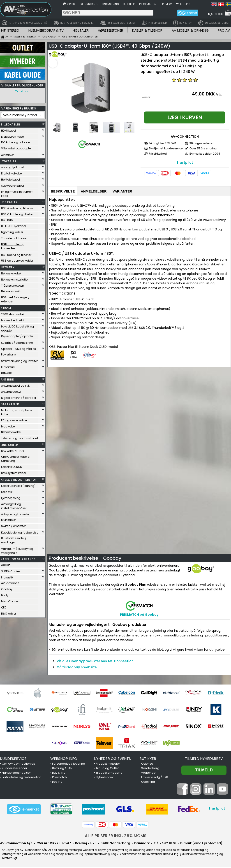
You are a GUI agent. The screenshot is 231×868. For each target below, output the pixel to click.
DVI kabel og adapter (16, 141)
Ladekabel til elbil (13, 319)
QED (4, 606)
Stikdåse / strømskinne (17, 342)
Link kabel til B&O (12, 450)
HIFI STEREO (10, 30)
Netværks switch (12, 290)
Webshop (148, 774)
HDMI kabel (8, 129)
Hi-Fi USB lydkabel (13, 225)
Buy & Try (59, 774)
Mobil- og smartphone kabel (17, 411)
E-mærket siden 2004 (205, 154)
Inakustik (7, 576)
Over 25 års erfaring (203, 148)
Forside (71, 4)
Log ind (185, 4)
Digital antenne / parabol (18, 397)
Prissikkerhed (158, 154)
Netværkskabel (11, 272)
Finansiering (110, 4)
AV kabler (7, 154)
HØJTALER (81, 30)
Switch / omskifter (13, 525)
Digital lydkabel (12, 172)
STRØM (6, 307)
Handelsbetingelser (16, 774)
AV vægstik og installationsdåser (14, 505)
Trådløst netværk (13, 284)
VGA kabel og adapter (16, 147)
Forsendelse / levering (69, 765)
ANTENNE (7, 378)
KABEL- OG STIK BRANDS (18, 558)
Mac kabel (8, 425)
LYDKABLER (8, 160)
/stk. (219, 94)
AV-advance (10, 582)
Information (148, 4)
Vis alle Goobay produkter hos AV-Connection (95, 662)
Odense (147, 765)
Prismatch (59, 778)
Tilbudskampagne (109, 774)
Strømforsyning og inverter (19, 360)
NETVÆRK (8, 266)
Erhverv (166, 4)
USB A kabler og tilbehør (17, 207)
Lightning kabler (12, 231)
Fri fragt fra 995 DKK (162, 143)
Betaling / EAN (62, 769)
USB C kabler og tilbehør (17, 213)
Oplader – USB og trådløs (18, 348)
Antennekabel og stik (15, 384)
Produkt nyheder (108, 765)
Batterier (7, 372)
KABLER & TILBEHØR (147, 30)
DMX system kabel (13, 472)
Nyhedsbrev (105, 778)
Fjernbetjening (11, 497)
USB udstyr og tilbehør (16, 254)
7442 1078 (168, 844)
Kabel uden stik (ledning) (18, 485)
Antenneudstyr (11, 391)
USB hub (7, 219)
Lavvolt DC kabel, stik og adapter (17, 327)
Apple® (6, 564)
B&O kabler (9, 612)
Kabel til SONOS (12, 466)
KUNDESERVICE (13, 760)
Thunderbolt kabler (14, 237)
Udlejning (148, 783)
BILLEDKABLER (10, 123)
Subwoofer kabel (13, 185)
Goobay (7, 588)
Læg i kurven (185, 117)
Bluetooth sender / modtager (14, 539)
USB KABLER (9, 201)
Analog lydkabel (12, 166)
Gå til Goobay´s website (77, 668)
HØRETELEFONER (111, 30)
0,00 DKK (215, 14)
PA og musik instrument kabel (17, 193)
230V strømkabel (13, 313)
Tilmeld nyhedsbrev (204, 760)
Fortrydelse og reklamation (22, 778)
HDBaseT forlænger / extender (15, 298)
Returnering (89, 4)
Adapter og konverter (15, 513)
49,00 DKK (203, 94)
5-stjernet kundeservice (166, 148)
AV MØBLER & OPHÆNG (190, 30)
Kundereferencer (15, 769)
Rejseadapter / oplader (17, 335)
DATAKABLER (10, 403)
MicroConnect (11, 600)
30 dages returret (202, 143)
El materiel (8, 366)
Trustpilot (23, 91)
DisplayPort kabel (13, 136)
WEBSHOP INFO (64, 760)
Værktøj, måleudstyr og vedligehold (17, 550)
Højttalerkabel (10, 178)
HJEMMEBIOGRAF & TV (46, 30)
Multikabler (8, 519)
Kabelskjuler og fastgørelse (20, 531)
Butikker (129, 4)
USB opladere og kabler (17, 259)
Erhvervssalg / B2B (155, 778)
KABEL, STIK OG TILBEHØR (19, 479)
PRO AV (224, 30)
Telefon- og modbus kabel (20, 437)
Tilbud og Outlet (107, 769)
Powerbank (9, 353)
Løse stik (7, 491)
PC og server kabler (14, 419)
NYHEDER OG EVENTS (112, 760)
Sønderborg (150, 769)
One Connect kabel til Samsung (16, 458)
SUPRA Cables (11, 570)
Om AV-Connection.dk (18, 765)
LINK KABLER (9, 444)
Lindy (5, 594)
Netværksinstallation (15, 278)
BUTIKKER (148, 760)
